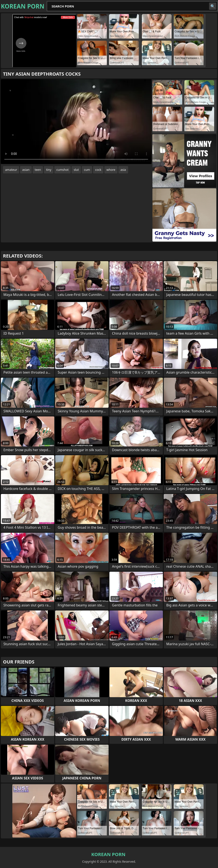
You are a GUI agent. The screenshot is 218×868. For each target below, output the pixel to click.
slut (76, 170)
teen (38, 170)
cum (87, 170)
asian (26, 170)
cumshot (62, 170)
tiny (49, 170)
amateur (11, 170)
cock (98, 170)
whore (111, 170)
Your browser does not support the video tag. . (76, 122)
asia (123, 170)
